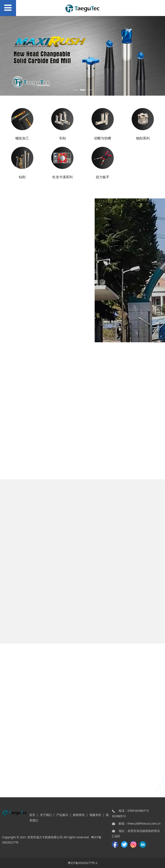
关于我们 (46, 815)
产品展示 (62, 815)
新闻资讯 (79, 815)
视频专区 (95, 815)
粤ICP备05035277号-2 (83, 863)
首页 (32, 815)
